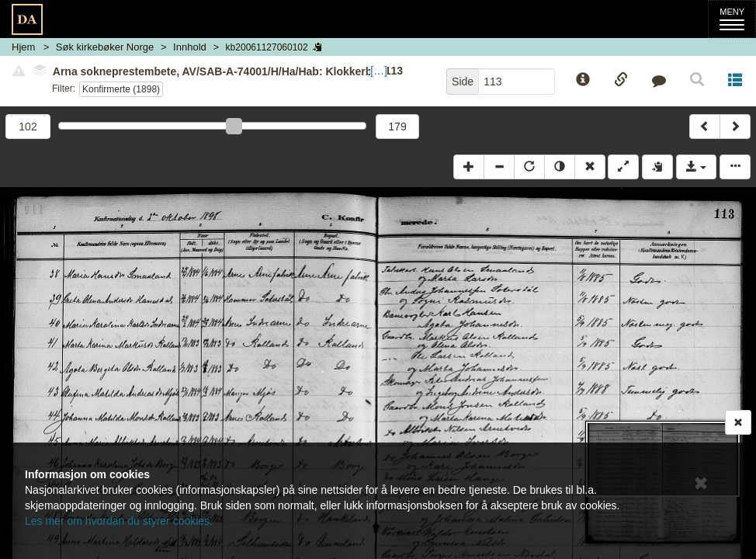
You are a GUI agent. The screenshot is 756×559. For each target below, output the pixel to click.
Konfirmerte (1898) (121, 89)
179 (397, 127)
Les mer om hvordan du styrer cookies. (119, 521)
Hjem (23, 47)
